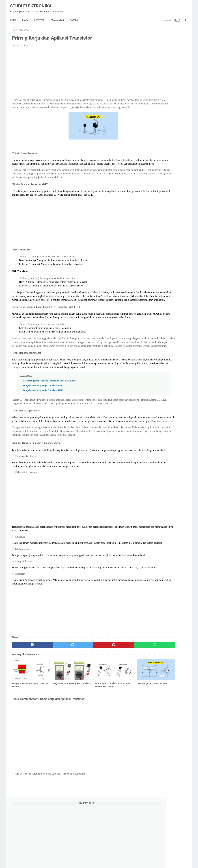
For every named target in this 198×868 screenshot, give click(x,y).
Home (15, 16)
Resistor (41, 16)
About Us (98, 857)
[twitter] (56, 705)
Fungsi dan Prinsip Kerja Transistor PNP (43, 420)
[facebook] (26, 705)
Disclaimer (111, 857)
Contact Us (124, 857)
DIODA (27, 16)
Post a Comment (20, 43)
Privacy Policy (84, 857)
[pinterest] (85, 705)
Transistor (59, 16)
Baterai (76, 16)
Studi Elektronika (33, 3)
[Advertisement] (70, 70)
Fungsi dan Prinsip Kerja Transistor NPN (43, 425)
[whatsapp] (114, 705)
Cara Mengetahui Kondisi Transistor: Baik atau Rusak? (50, 415)
